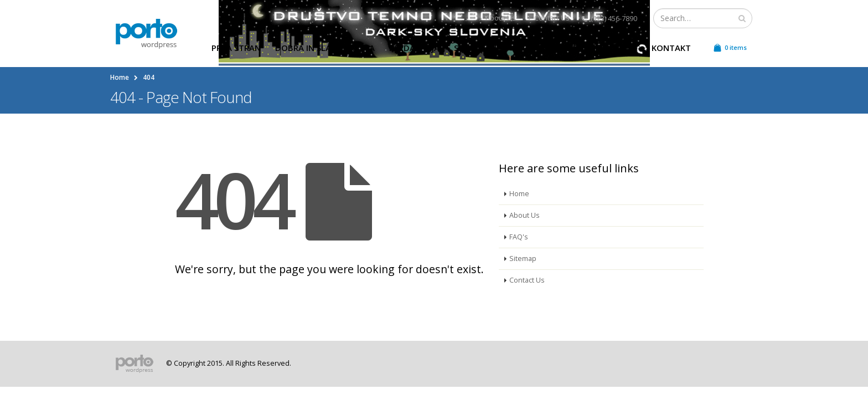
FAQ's (519, 237)
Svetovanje (479, 48)
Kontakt (671, 48)
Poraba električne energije (577, 48)
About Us (498, 18)
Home (519, 194)
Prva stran (236, 48)
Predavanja (414, 48)
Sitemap (523, 259)
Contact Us (549, 18)
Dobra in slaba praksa (325, 48)
